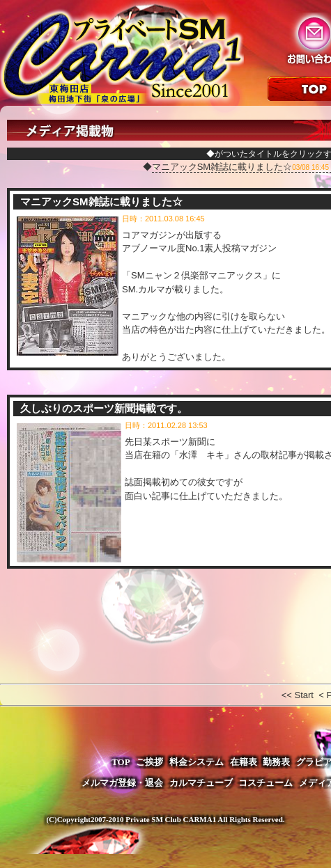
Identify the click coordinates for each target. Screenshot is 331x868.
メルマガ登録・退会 (122, 783)
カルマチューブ (201, 783)
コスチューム (265, 783)
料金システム (197, 762)
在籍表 (244, 762)
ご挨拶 (149, 762)
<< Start (298, 695)
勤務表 (276, 762)
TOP (121, 762)
